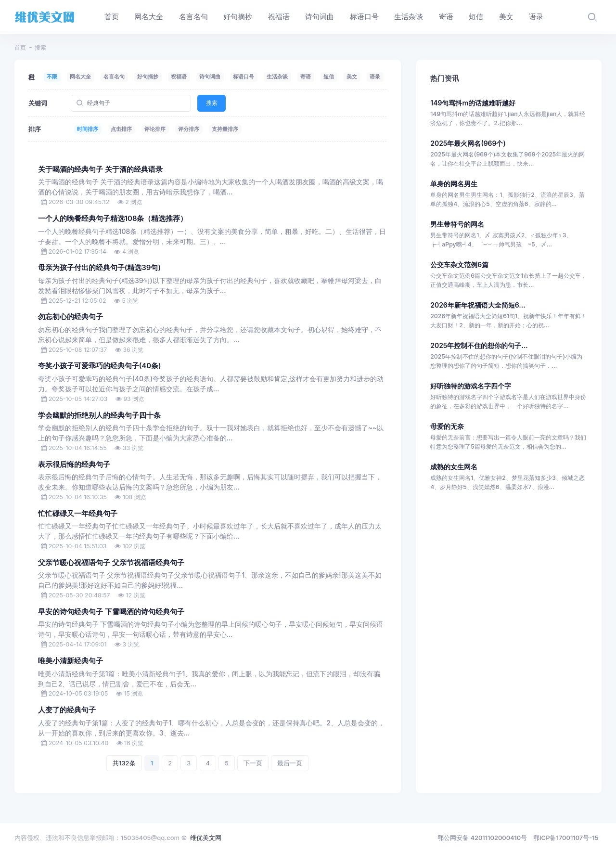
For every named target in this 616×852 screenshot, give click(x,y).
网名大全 (80, 77)
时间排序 (88, 129)
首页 (20, 47)
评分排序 (189, 129)
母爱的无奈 (447, 426)
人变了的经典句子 (67, 710)
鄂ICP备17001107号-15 (566, 838)
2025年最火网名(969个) (468, 143)
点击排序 (121, 129)
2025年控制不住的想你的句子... (479, 345)
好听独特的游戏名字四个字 (471, 386)
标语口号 (244, 77)
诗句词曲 (210, 77)
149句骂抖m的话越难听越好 (473, 103)
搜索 (212, 103)
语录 (375, 77)
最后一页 (290, 763)
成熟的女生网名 (454, 467)
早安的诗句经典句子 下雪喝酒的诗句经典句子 (111, 612)
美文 (352, 77)
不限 (52, 77)
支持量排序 (225, 129)
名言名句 (114, 77)
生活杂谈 (277, 77)
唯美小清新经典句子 (71, 661)
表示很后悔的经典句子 (74, 465)
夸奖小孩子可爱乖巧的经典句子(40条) (100, 366)
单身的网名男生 (454, 184)
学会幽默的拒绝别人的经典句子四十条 (99, 415)
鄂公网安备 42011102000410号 (482, 838)
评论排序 (155, 129)
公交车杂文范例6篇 (459, 265)
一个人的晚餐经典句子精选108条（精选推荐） (113, 219)
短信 (329, 77)
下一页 (253, 763)
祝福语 (179, 77)
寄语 (306, 77)
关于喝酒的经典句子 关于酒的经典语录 (100, 169)
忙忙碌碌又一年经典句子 (78, 514)
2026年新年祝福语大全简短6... (478, 305)
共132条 (124, 763)
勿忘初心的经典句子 (71, 317)
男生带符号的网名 (457, 224)
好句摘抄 (148, 77)
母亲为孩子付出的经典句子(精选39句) (99, 268)
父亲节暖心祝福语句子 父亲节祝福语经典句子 (111, 563)
